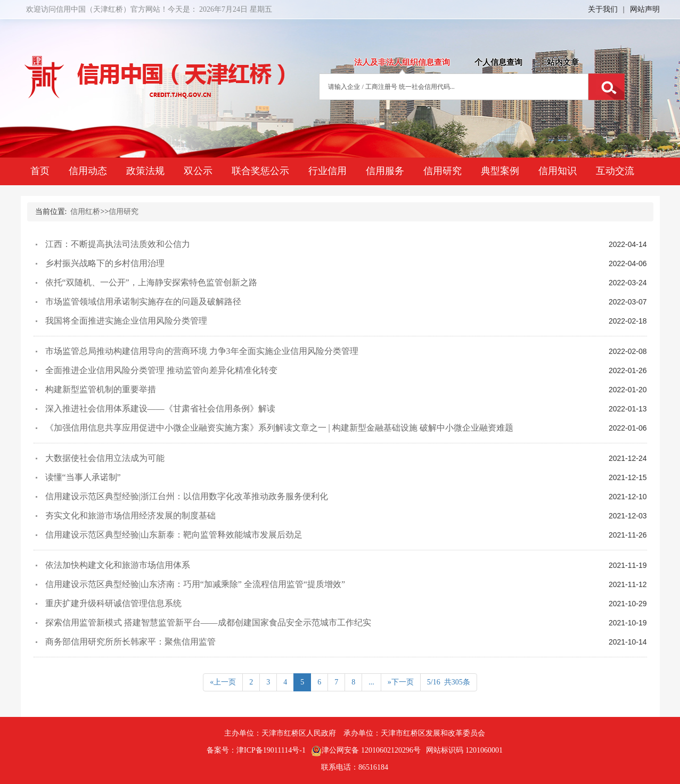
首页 (40, 171)
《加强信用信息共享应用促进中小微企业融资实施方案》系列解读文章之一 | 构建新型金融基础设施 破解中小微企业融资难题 (279, 428)
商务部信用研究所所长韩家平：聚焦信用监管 (130, 642)
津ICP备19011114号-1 (271, 750)
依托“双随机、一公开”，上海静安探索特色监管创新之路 (151, 282)
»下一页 (401, 682)
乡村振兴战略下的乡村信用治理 (105, 263)
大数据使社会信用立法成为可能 (105, 458)
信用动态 (88, 171)
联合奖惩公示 (260, 171)
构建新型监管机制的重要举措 (101, 389)
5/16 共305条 (449, 682)
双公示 (198, 171)
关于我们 (603, 9)
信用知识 (558, 171)
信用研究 (443, 171)
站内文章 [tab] (563, 62)
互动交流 (615, 171)
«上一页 (223, 682)
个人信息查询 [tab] (498, 62)
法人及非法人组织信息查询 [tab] (402, 62)
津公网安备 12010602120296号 (366, 751)
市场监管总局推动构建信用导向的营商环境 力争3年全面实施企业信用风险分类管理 (202, 351)
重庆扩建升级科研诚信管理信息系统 (113, 603)
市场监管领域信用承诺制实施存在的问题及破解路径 (143, 302)
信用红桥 (85, 212)
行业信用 (327, 171)
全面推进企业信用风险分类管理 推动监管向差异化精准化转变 (161, 370)
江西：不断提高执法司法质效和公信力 (118, 244)
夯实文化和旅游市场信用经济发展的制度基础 (130, 515)
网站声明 (645, 9)
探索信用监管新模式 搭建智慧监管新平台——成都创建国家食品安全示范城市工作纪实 (208, 622)
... (371, 682)
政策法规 (145, 171)
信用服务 (385, 171)
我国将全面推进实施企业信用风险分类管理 (126, 321)
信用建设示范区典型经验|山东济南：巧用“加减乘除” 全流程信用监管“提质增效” (195, 584)
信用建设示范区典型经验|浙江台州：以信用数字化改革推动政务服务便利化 (187, 496)
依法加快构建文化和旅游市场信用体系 (118, 565)
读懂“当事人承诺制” (83, 477)
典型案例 (500, 171)
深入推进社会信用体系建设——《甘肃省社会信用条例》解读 (160, 408)
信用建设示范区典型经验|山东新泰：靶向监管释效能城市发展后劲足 (174, 535)
